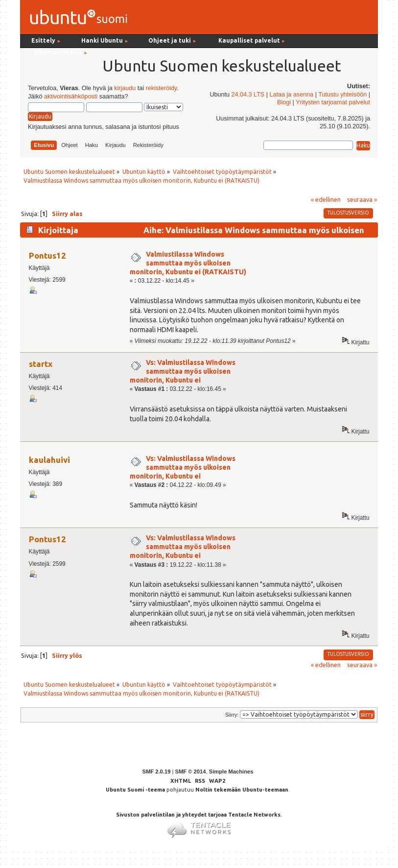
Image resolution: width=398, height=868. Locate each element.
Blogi (284, 102)
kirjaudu (125, 88)
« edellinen (326, 199)
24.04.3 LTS (248, 95)
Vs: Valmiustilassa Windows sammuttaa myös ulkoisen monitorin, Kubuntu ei (183, 371)
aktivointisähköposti (71, 96)
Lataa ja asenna (292, 95)
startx (41, 364)
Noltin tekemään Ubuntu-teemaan (242, 790)
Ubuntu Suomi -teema (135, 790)
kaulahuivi (49, 460)
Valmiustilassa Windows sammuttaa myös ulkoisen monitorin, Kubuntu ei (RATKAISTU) (188, 263)
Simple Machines (231, 772)
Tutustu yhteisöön (342, 95)
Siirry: (232, 715)
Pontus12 (47, 255)
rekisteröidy (161, 88)
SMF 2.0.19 (157, 772)
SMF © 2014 (190, 772)
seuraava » (362, 199)
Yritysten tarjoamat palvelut (333, 102)
